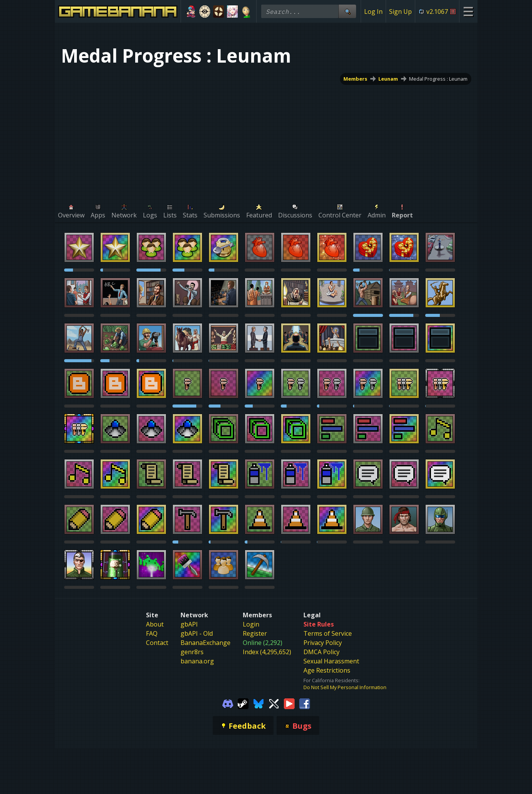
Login (251, 624)
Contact (157, 643)
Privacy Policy (323, 643)
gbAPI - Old (197, 633)
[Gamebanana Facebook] (305, 703)
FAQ (152, 633)
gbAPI (189, 624)
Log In (373, 12)
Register (255, 633)
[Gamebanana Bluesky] (259, 703)
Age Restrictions (327, 670)
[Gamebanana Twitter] (274, 703)
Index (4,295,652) (267, 652)
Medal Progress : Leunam (438, 79)
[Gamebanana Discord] (228, 703)
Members (355, 79)
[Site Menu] (468, 11)
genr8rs (192, 652)
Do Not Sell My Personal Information (345, 687)
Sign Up (400, 12)
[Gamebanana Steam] (243, 703)
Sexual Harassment (331, 661)
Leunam (388, 79)
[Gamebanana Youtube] (289, 703)
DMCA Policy (322, 652)
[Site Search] (347, 11)
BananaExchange (206, 643)
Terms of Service (328, 633)
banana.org (197, 661)
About (155, 624)
